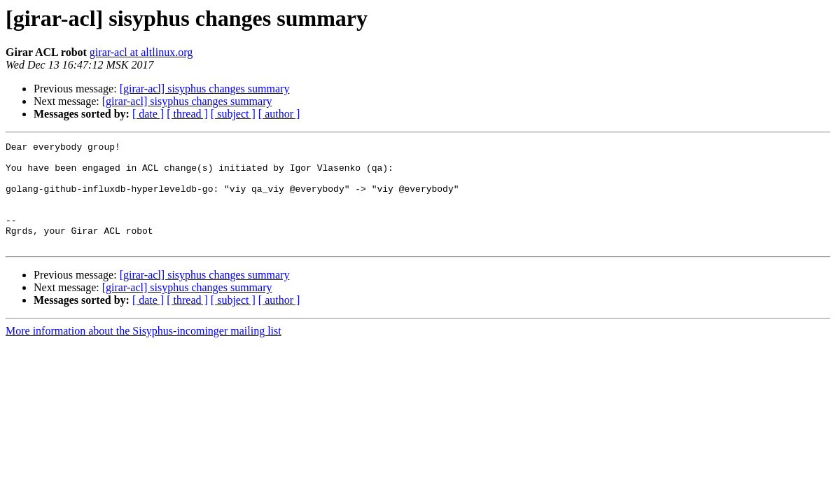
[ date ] (148, 114)
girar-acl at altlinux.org (141, 52)
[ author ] (279, 114)
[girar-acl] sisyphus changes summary (205, 89)
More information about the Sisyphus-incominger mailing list (144, 352)
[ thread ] (187, 114)
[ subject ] (233, 114)
